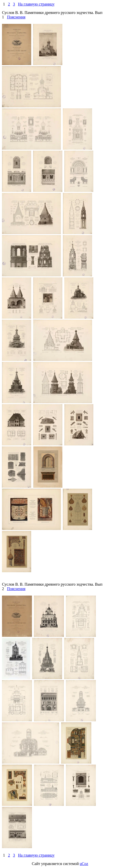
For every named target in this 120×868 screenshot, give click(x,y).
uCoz (84, 864)
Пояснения (16, 17)
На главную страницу (36, 4)
